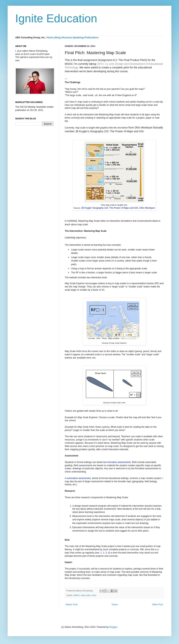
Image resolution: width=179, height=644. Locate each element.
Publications (92, 38)
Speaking (78, 38)
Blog (58, 38)
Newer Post (72, 605)
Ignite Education (56, 18)
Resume (67, 38)
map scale (85, 595)
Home (50, 38)
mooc (94, 595)
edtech (77, 595)
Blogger (113, 627)
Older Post (157, 605)
